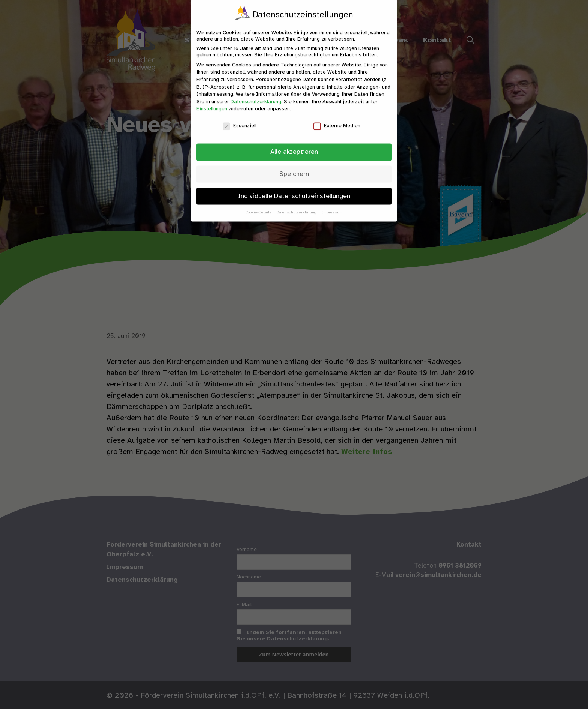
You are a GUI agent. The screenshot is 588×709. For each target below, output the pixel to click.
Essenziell (240, 121)
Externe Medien (337, 121)
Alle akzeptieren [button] (294, 146)
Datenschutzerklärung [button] (297, 207)
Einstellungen (212, 104)
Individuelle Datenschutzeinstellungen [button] (294, 191)
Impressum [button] (332, 207)
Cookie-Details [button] (259, 207)
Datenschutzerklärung (256, 96)
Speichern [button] (294, 168)
